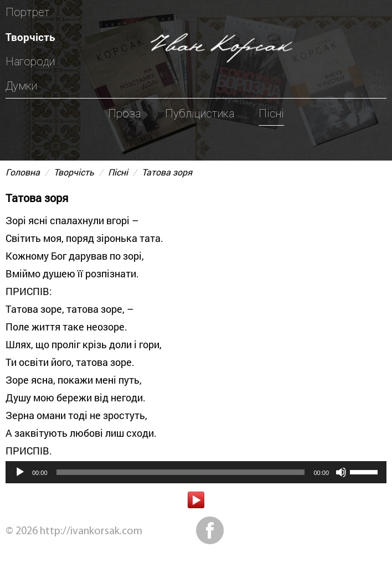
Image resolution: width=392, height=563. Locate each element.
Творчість (30, 37)
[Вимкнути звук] (341, 472)
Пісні (271, 113)
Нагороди (30, 61)
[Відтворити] (20, 472)
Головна (23, 172)
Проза (124, 113)
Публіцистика (200, 113)
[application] (196, 472)
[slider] (181, 472)
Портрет (28, 12)
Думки (21, 86)
